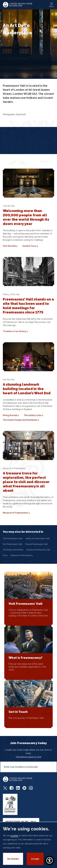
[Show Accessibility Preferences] (49, 860)
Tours (5, 555)
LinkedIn (18, 788)
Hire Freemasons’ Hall (13, 544)
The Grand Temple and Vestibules (20, 420)
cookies (14, 836)
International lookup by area (29, 757)
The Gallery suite (33, 415)
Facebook (12, 788)
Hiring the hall (10, 415)
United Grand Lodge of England (18, 5)
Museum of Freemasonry (15, 513)
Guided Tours (29, 246)
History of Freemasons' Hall (38, 538)
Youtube (24, 788)
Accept (35, 859)
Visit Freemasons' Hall (13, 538)
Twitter (5, 788)
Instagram (31, 788)
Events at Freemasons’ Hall (38, 550)
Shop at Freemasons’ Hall (36, 544)
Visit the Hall (9, 246)
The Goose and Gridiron (13, 550)
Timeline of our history (14, 331)
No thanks (13, 859)
